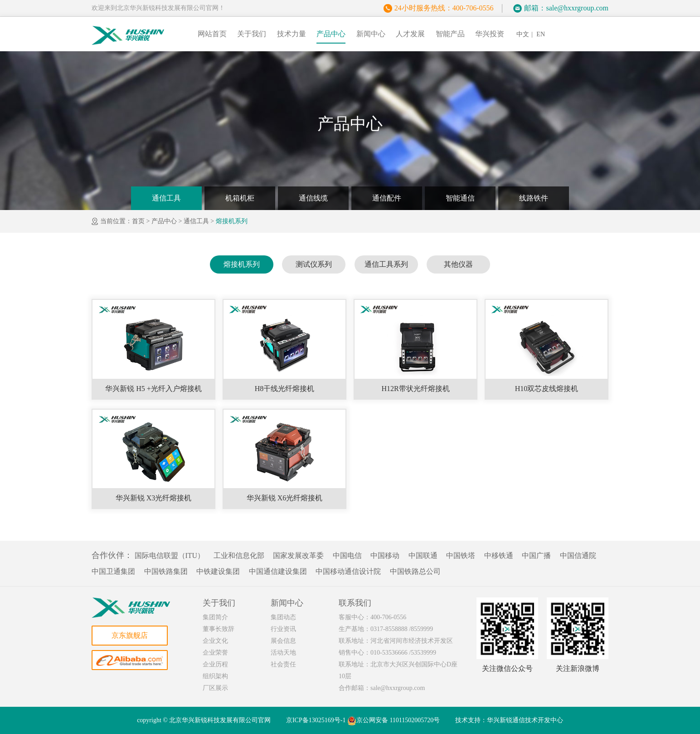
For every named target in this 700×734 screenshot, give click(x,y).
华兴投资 (490, 34)
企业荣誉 (215, 653)
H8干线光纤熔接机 (285, 389)
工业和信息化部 (239, 555)
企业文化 (215, 641)
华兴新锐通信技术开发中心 (525, 720)
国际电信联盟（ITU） (170, 555)
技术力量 (292, 34)
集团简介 (215, 617)
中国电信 (347, 555)
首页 (138, 221)
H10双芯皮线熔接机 (547, 389)
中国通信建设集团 (278, 571)
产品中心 (331, 34)
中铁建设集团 (218, 571)
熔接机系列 (232, 221)
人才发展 (410, 34)
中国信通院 (578, 555)
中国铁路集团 (166, 571)
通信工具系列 (386, 264)
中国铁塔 (461, 555)
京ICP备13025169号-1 (316, 720)
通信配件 (387, 198)
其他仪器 (458, 264)
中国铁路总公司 (415, 571)
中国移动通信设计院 (348, 571)
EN (541, 34)
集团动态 (283, 617)
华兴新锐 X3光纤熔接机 (154, 498)
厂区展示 (215, 688)
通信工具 (166, 198)
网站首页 (212, 34)
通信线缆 (313, 198)
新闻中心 (371, 34)
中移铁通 (499, 555)
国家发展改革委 (298, 555)
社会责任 (283, 664)
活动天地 (283, 653)
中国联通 (423, 555)
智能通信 (460, 198)
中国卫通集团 (113, 571)
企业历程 (215, 664)
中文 (523, 34)
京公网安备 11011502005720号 (394, 721)
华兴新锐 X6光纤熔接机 (285, 498)
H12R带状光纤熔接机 (415, 389)
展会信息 (283, 641)
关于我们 (252, 34)
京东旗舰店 (130, 635)
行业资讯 (283, 629)
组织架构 (215, 676)
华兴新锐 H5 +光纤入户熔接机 (153, 389)
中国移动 (385, 555)
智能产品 (450, 34)
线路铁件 (534, 198)
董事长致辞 (219, 629)
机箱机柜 (240, 198)
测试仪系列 (314, 264)
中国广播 (536, 555)
